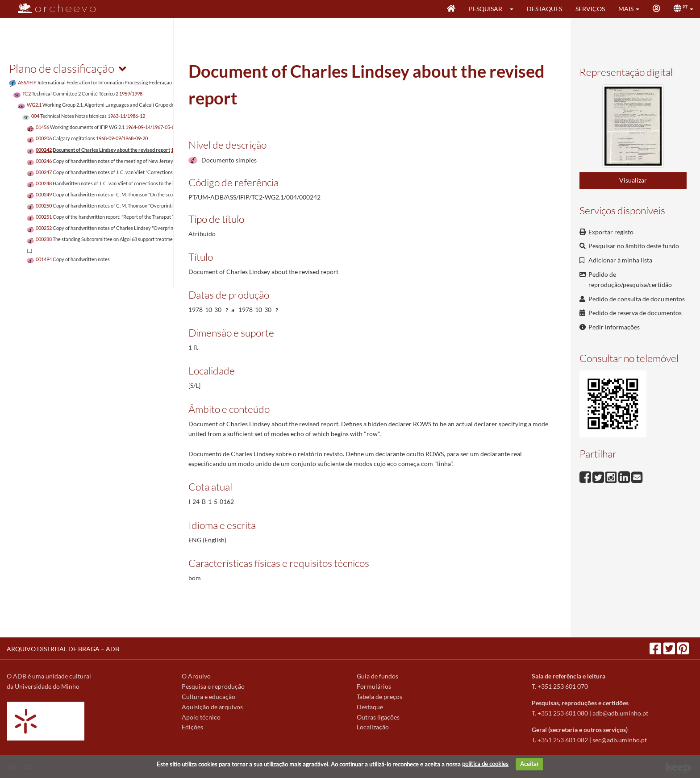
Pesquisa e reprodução (213, 686)
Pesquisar (485, 9)
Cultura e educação (208, 697)
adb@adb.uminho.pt (620, 713)
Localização (373, 727)
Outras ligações (378, 717)
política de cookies (485, 764)
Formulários (374, 686)
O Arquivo (196, 676)
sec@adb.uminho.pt (620, 740)
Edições (192, 727)
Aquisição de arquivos (212, 707)
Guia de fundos (377, 676)
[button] (515, 9)
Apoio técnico (201, 717)
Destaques (544, 9)
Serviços (590, 9)
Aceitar (529, 764)
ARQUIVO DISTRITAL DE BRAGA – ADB (63, 649)
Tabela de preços (379, 697)
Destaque (370, 707)
